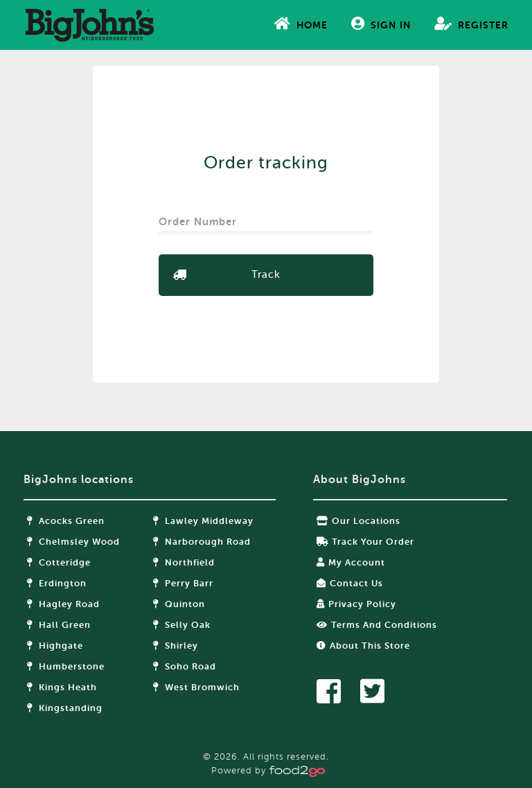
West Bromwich (196, 687)
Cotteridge (59, 562)
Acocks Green (66, 521)
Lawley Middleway (203, 521)
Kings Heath (62, 687)
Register (471, 24)
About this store (363, 646)
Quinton (179, 604)
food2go (89, 25)
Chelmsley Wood (73, 542)
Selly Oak (182, 625)
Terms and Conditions (377, 625)
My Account (351, 562)
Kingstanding (65, 708)
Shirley (176, 646)
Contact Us (350, 583)
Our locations (358, 521)
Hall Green (59, 625)
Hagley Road (63, 604)
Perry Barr (183, 583)
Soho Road (185, 666)
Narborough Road (202, 542)
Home (301, 24)
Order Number (199, 217)
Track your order (365, 542)
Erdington (57, 583)
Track (266, 275)
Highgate (55, 646)
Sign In (381, 24)
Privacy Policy (356, 604)
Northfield (184, 562)
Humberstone (66, 666)
